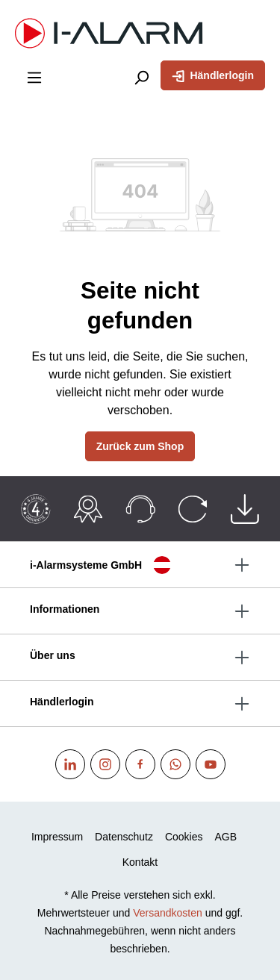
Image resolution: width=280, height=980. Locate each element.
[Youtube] (211, 764)
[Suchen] (141, 77)
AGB (226, 837)
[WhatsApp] (175, 764)
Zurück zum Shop (140, 446)
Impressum (57, 837)
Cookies (184, 837)
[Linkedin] (70, 764)
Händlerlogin (213, 75)
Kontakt (140, 862)
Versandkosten (168, 913)
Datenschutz (124, 837)
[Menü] (34, 77)
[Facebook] (140, 764)
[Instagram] (105, 764)
